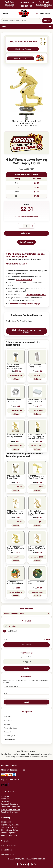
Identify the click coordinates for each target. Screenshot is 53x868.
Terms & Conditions (11, 728)
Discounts (5, 799)
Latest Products (9, 740)
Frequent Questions (9, 804)
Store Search (8, 720)
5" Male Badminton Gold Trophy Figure (15, 512)
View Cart (13, 626)
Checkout (26, 645)
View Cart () (45, 13)
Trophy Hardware (24, 279)
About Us (7, 724)
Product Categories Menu (14, 613)
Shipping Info (7, 822)
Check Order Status (10, 830)
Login (26, 668)
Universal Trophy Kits (36, 295)
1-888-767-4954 (26, 6)
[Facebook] (17, 865)
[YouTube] (25, 865)
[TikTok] (28, 865)
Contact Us (8, 732)
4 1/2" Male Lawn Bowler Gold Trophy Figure (37, 513)
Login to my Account (10, 825)
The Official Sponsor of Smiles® (9, 4)
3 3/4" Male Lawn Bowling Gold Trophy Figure (15, 548)
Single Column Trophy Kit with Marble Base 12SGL (15, 367)
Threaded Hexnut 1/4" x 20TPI (14, 401)
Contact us (6, 801)
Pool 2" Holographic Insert (37, 582)
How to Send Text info (11, 809)
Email (6, 693)
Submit (26, 702)
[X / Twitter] (35, 865)
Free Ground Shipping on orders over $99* (44, 4)
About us (5, 796)
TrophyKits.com (26, 2)
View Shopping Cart (10, 835)
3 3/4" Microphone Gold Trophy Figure (36, 477)
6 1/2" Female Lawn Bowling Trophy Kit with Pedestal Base (36, 437)
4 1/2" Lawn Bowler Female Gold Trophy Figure (37, 548)
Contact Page (7, 850)
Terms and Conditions (10, 807)
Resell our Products (10, 812)
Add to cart (26, 233)
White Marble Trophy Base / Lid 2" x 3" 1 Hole (37, 402)
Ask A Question (26, 242)
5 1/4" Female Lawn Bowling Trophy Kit (15, 436)
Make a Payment (8, 833)
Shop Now (7, 716)
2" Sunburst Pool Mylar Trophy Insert (15, 582)
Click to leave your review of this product (26, 331)
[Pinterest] (32, 865)
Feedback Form (8, 854)
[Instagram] (21, 865)
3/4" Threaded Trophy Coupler (35, 366)
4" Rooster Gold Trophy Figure (13, 477)
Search (47, 20)
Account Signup (9, 736)
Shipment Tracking (9, 827)
